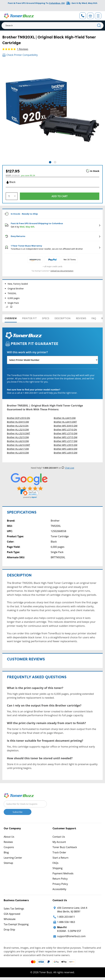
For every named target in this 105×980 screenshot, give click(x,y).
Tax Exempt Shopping (16, 924)
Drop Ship (9, 930)
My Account (59, 842)
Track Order (59, 852)
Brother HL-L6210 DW (18, 441)
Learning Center (13, 858)
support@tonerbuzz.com (71, 936)
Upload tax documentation (62, 271)
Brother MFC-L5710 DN (65, 430)
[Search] (52, 26)
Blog (6, 852)
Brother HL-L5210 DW (18, 430)
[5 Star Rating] (29, 482)
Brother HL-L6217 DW (18, 449)
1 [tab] (50, 162)
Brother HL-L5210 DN (18, 426)
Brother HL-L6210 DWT (18, 445)
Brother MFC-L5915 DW (66, 445)
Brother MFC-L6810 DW (66, 449)
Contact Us (59, 837)
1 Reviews (23, 49)
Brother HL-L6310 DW (18, 453)
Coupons (9, 847)
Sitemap (8, 863)
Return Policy (60, 879)
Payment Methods (63, 873)
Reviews (81, 318)
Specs (46, 318)
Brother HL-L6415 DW (65, 418)
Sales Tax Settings (14, 909)
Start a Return (61, 858)
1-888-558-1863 (66, 922)
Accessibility (59, 889)
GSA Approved (12, 914)
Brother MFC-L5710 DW (66, 433)
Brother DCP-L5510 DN (18, 418)
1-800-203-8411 (66, 917)
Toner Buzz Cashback (65, 847)
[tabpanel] (52, 110)
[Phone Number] (83, 16)
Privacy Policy (60, 884)
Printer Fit (29, 318)
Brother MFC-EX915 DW (66, 426)
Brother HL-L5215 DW (18, 437)
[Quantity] (12, 196)
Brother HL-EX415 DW (18, 422)
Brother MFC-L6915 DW (66, 453)
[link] (29, 494)
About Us (9, 837)
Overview (11, 318)
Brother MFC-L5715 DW (66, 437)
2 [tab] (55, 162)
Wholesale (10, 919)
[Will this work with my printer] (52, 360)
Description (63, 318)
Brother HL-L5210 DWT (18, 433)
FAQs (55, 863)
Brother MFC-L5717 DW (66, 441)
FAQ (94, 318)
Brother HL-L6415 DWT (65, 422)
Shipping (58, 868)
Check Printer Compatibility (20, 55)
